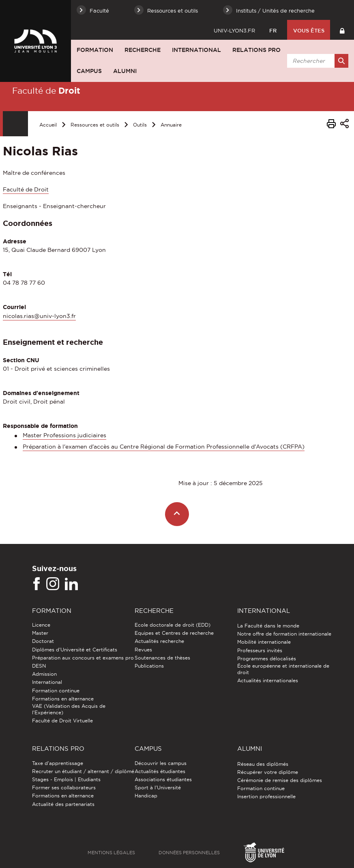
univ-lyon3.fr (234, 30)
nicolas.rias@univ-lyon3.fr (39, 316)
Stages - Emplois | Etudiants (66, 779)
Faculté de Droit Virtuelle (62, 721)
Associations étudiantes (163, 779)
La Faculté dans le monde (268, 626)
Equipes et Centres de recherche (174, 633)
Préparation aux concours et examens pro (83, 658)
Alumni (125, 71)
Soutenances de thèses (162, 658)
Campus (89, 71)
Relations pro (256, 50)
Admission (44, 674)
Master (40, 633)
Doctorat (43, 641)
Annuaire (171, 125)
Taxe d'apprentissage (58, 763)
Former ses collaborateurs (64, 787)
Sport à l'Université (158, 787)
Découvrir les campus (161, 763)
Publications (149, 666)
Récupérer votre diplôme (268, 772)
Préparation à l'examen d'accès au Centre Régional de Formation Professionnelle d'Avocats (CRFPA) (164, 447)
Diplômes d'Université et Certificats (75, 650)
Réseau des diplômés (263, 764)
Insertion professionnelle (266, 796)
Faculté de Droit (26, 189)
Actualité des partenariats (63, 804)
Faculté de (46, 90)
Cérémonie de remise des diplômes (280, 780)
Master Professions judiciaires (64, 435)
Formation (95, 50)
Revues (143, 650)
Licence (41, 625)
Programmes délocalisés (267, 659)
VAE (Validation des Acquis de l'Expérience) (69, 709)
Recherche (143, 50)
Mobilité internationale (264, 642)
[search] (316, 61)
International (196, 50)
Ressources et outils (95, 125)
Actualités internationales (268, 680)
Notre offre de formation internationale (284, 634)
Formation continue (56, 691)
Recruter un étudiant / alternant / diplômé (83, 771)
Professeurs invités (260, 650)
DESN (39, 666)
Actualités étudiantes (160, 771)
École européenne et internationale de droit (283, 669)
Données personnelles (189, 853)
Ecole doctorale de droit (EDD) (173, 625)
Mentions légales (111, 853)
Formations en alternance (63, 699)
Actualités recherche (159, 641)
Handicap (146, 796)
